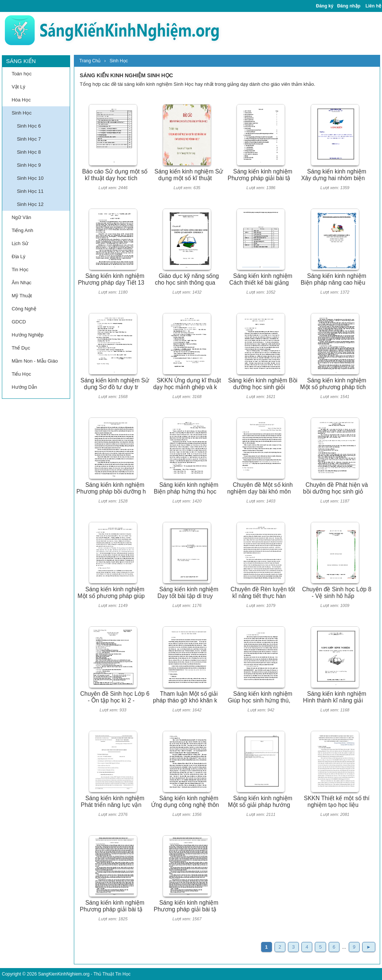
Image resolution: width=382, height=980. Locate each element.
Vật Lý (18, 87)
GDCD (19, 322)
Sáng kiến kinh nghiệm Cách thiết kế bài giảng (261, 279)
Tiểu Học (21, 374)
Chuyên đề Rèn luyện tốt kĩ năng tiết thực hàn (263, 593)
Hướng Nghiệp (27, 335)
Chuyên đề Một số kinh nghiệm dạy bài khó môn (260, 488)
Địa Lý (18, 256)
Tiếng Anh (22, 230)
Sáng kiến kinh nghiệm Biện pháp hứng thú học (186, 488)
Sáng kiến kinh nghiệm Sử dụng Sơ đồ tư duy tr (115, 384)
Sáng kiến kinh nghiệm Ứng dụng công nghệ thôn (185, 802)
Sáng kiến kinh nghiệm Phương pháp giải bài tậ (260, 175)
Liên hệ (373, 6)
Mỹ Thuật (22, 296)
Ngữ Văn (21, 217)
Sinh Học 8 (29, 152)
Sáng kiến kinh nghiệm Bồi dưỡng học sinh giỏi (263, 384)
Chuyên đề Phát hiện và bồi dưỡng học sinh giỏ (335, 488)
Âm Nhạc (21, 283)
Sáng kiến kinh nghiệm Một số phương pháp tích (333, 384)
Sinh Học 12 (30, 204)
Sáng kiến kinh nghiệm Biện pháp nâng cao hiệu (334, 279)
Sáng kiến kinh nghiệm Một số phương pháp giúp (111, 593)
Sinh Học (22, 113)
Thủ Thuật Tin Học (112, 974)
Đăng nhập (349, 6)
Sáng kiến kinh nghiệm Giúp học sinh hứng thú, (260, 697)
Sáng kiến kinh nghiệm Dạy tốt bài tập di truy (188, 593)
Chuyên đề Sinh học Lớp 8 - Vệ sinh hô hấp (337, 593)
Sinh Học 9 (29, 165)
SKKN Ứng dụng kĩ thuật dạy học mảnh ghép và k (187, 384)
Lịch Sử (20, 243)
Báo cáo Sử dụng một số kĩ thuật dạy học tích (115, 175)
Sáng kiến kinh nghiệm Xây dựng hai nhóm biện (334, 175)
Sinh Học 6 (29, 126)
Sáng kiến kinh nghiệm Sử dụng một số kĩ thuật (189, 175)
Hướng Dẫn (24, 387)
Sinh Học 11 (30, 191)
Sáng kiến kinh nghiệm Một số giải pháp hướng (260, 802)
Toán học (22, 74)
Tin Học (20, 270)
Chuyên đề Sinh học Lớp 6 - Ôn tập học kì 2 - (115, 697)
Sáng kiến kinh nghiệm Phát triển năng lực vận (113, 802)
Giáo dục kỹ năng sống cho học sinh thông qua (187, 279)
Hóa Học (21, 100)
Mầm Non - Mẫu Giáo (35, 361)
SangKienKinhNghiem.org (64, 974)
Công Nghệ (24, 309)
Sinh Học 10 (30, 178)
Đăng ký (325, 6)
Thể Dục (21, 348)
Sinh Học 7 (29, 139)
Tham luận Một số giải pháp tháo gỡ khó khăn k (185, 697)
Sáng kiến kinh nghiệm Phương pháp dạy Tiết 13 (111, 279)
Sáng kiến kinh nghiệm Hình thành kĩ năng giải (335, 697)
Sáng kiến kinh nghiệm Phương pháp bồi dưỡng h (111, 488)
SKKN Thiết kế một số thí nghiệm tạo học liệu (337, 802)
